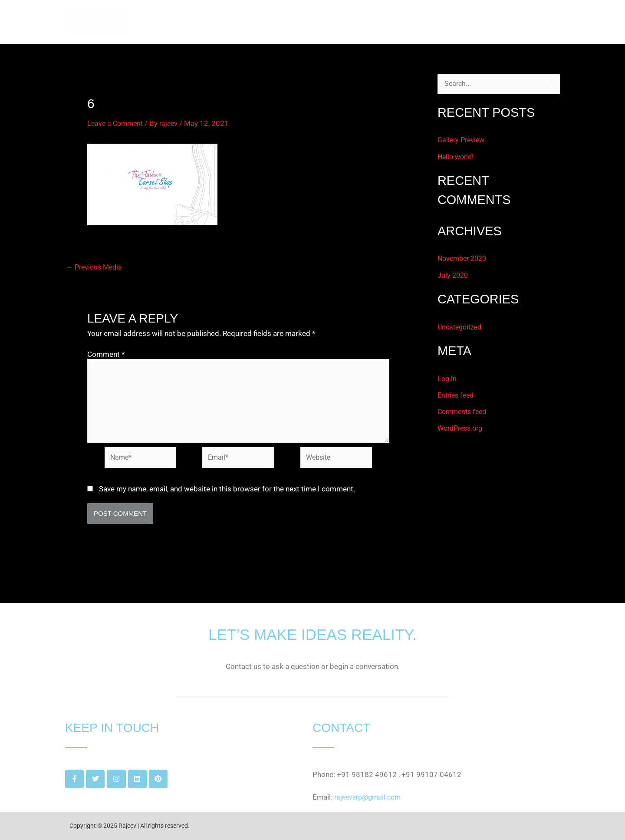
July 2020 (454, 276)
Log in (447, 379)
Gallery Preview (463, 141)
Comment (106, 354)
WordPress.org (462, 428)
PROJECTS (471, 22)
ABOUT (426, 22)
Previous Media (96, 267)
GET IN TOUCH (528, 22)
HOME (389, 22)
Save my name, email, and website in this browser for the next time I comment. (227, 494)
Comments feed (464, 412)
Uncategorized (461, 327)
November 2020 (464, 259)
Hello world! (457, 157)
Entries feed (457, 395)
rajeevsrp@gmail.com (370, 797)
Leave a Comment (117, 123)
